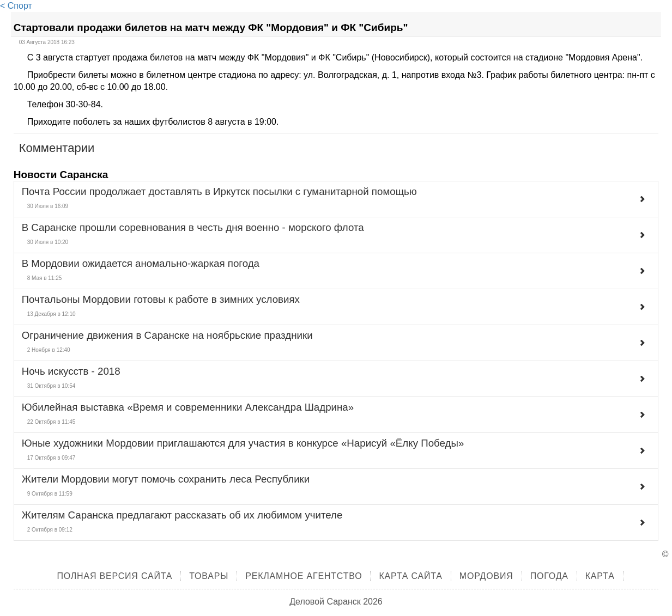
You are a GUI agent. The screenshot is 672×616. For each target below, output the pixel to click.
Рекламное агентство (304, 576)
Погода (549, 576)
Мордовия (486, 576)
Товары (209, 576)
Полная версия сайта (114, 576)
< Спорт (16, 6)
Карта (600, 576)
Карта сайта (410, 576)
